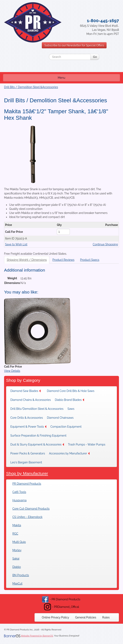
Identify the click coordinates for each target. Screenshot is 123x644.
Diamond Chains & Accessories (31, 400)
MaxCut (17, 584)
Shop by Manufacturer (27, 473)
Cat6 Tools (19, 492)
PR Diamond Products (27, 484)
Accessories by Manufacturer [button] (69, 453)
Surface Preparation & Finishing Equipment (38, 436)
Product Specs (90, 260)
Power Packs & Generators (28, 453)
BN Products (21, 575)
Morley (17, 550)
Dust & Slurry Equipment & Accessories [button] (37, 444)
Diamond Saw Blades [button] (25, 391)
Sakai (16, 559)
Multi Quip (19, 542)
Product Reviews (63, 260)
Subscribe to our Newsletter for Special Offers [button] (74, 45)
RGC (15, 534)
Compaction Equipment (66, 427)
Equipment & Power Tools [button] (28, 427)
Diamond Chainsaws (60, 418)
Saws (71, 409)
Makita (17, 525)
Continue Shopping (105, 244)
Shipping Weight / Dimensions (27, 260)
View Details (12, 371)
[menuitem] (27, 391)
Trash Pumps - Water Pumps (87, 444)
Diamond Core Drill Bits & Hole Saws (71, 391)
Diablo (17, 567)
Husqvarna (19, 500)
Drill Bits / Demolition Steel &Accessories (31, 87)
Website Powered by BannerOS (37, 636)
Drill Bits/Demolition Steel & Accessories (37, 409)
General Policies (86, 617)
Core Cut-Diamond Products (31, 509)
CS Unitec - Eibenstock (27, 517)
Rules (106, 617)
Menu (62, 78)
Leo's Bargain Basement (26, 462)
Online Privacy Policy (55, 617)
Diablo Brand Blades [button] (69, 400)
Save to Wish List (16, 244)
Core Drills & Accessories (27, 418)
